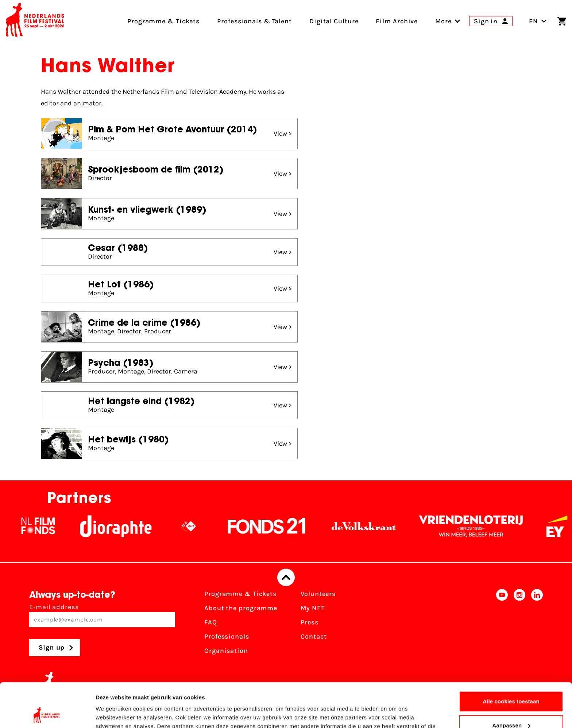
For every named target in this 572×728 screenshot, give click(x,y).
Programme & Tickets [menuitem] (163, 21)
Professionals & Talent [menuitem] (254, 21)
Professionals (227, 636)
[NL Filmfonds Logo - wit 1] (46, 526)
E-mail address (102, 615)
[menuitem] (443, 21)
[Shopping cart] (562, 21)
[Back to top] (286, 577)
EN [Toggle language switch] (538, 21)
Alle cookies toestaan (511, 660)
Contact (314, 636)
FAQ (211, 622)
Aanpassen (511, 684)
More (443, 21)
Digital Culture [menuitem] (334, 21)
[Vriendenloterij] (479, 526)
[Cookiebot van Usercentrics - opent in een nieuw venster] (47, 714)
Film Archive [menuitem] (397, 21)
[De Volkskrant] (371, 526)
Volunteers (318, 594)
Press (310, 622)
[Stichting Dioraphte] (123, 526)
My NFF (313, 608)
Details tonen (113, 714)
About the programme (241, 608)
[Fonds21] (274, 526)
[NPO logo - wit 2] (196, 526)
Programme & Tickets (240, 594)
